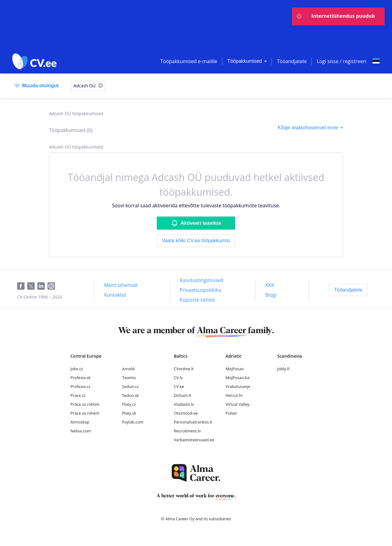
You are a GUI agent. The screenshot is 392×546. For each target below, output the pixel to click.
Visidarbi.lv (184, 404)
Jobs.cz (77, 369)
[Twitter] (32, 286)
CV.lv (178, 378)
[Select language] (376, 61)
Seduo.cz (130, 386)
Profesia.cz (80, 386)
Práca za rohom (85, 404)
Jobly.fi (283, 369)
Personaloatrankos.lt (193, 422)
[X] (100, 86)
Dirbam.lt (183, 395)
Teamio (129, 378)
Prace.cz (78, 395)
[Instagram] (53, 286)
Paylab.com (133, 422)
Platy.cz (129, 404)
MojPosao (235, 369)
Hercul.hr (234, 395)
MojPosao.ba (237, 378)
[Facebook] (22, 286)
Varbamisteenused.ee (194, 440)
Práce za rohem (85, 413)
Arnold (128, 369)
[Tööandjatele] (348, 290)
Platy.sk (129, 413)
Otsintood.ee (186, 413)
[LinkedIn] (42, 286)
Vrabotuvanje (238, 386)
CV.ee (179, 386)
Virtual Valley (237, 404)
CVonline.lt (184, 369)
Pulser (231, 413)
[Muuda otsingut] (35, 86)
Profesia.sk (81, 378)
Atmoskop (80, 422)
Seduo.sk (131, 395)
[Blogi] (271, 295)
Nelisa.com (81, 431)
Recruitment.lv (187, 431)
